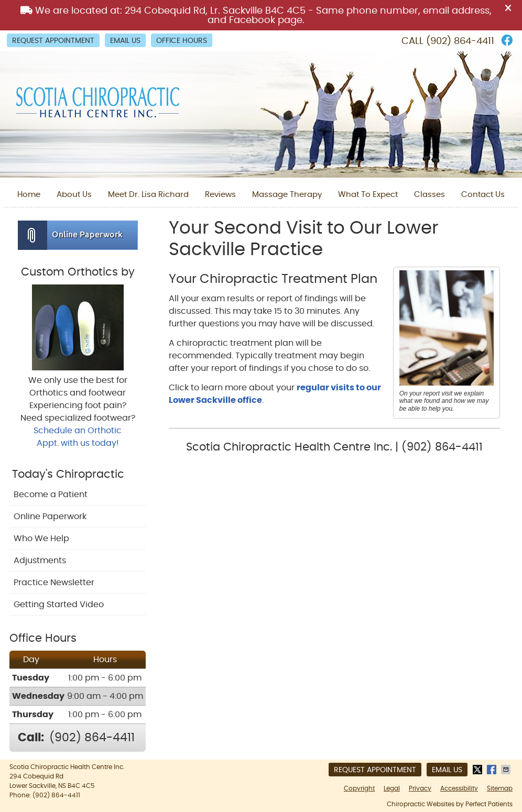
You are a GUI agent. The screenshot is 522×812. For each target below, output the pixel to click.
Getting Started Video (59, 605)
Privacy (420, 788)
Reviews (220, 195)
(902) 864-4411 (460, 41)
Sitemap (500, 788)
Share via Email (507, 770)
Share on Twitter (478, 770)
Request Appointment (53, 41)
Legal (392, 788)
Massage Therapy (287, 195)
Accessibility (459, 788)
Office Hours (182, 41)
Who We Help (41, 539)
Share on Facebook (493, 770)
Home (29, 195)
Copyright (359, 788)
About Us (74, 195)
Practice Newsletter (54, 583)
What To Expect (368, 195)
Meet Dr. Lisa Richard (148, 195)
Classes (429, 195)
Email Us (125, 41)
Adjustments (40, 561)
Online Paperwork (50, 517)
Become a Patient (51, 495)
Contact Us (483, 195)
